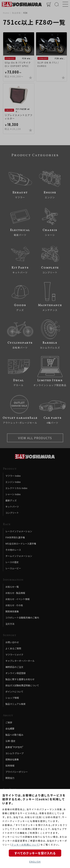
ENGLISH (35, 862)
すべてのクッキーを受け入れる (35, 853)
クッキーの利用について (25, 845)
